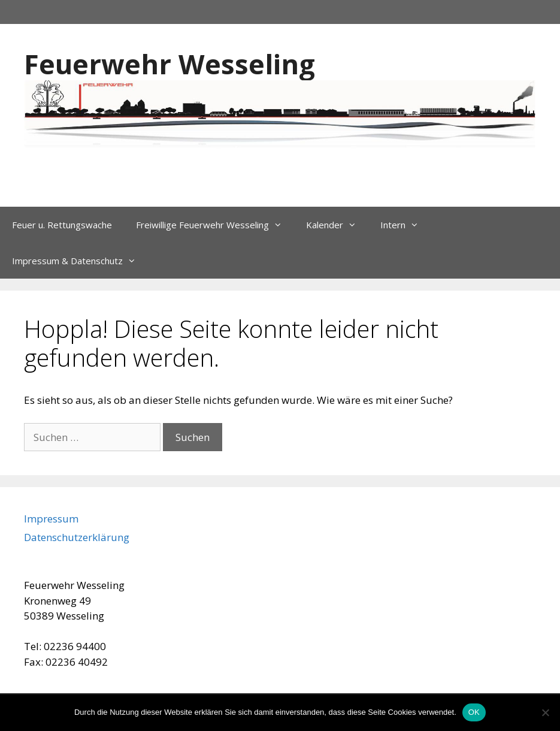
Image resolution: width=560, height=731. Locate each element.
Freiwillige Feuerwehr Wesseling (215, 225)
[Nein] (545, 712)
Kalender (337, 225)
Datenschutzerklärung (77, 537)
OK (474, 712)
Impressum (51, 519)
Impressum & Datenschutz (80, 261)
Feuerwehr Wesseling (169, 64)
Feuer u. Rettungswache (62, 225)
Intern (405, 225)
